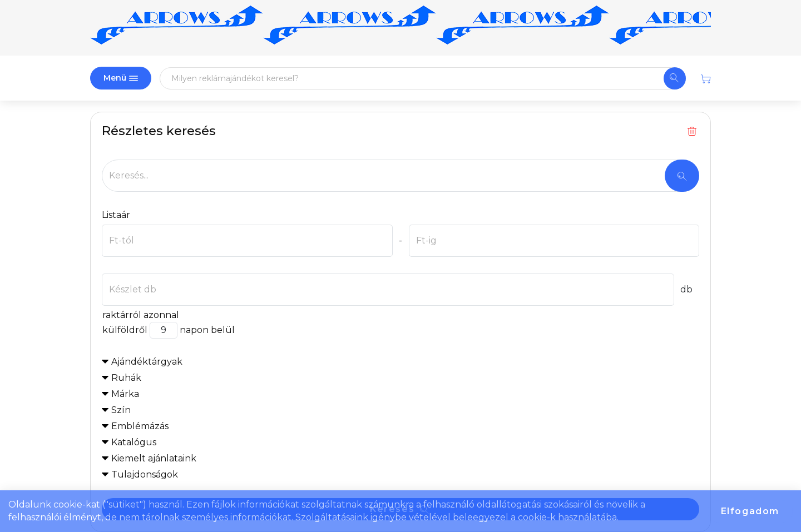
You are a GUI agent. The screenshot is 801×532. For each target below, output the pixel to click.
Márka (125, 394)
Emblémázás (140, 426)
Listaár (116, 215)
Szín (121, 410)
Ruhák (126, 378)
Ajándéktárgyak (147, 362)
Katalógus (134, 442)
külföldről (125, 330)
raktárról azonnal (140, 315)
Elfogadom (750, 511)
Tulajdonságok (145, 474)
